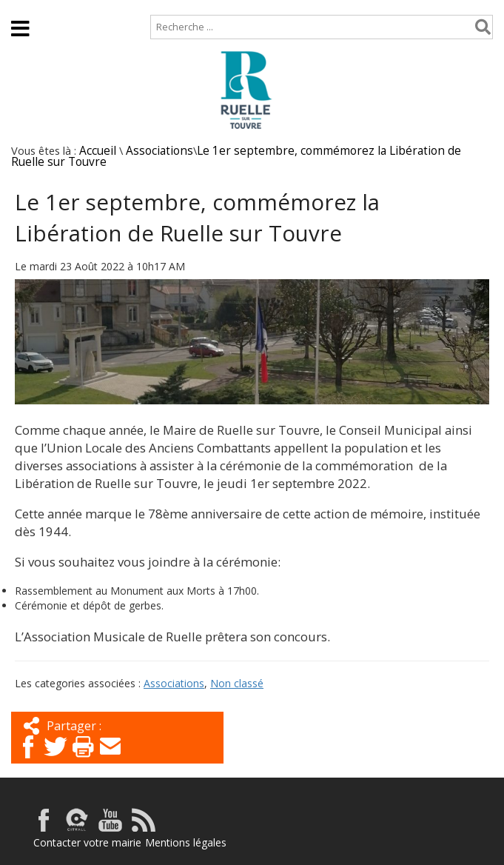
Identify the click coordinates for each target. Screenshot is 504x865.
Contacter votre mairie (87, 842)
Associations (159, 151)
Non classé (237, 683)
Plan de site (94, 7)
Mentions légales (186, 842)
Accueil (24, 7)
